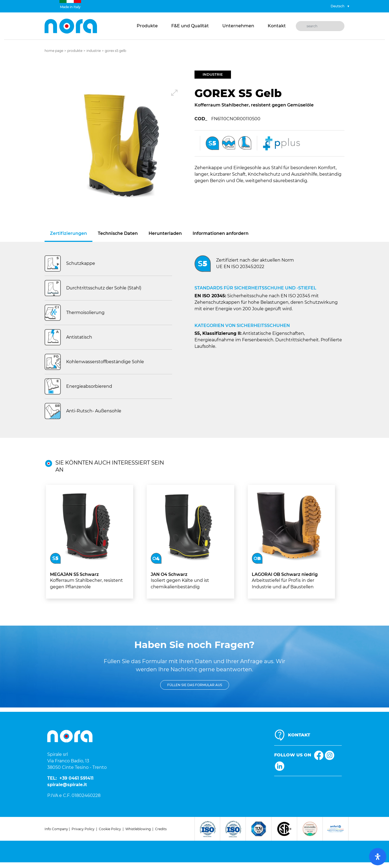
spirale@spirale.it (67, 785)
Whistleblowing (138, 829)
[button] (120, 146)
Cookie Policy (110, 829)
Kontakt (277, 26)
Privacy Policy (83, 829)
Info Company (56, 829)
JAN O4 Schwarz (169, 574)
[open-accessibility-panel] (378, 857)
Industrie (94, 51)
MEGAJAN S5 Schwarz (74, 574)
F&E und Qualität (190, 26)
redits (162, 829)
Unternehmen (238, 26)
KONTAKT (299, 735)
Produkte (147, 26)
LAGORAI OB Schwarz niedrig (285, 574)
